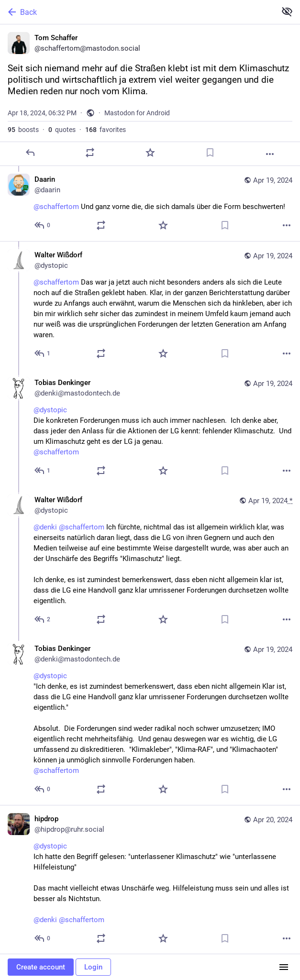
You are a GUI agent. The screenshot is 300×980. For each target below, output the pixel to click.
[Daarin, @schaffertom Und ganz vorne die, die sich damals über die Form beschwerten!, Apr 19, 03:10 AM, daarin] (150, 204)
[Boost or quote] (90, 153)
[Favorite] (150, 153)
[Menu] (284, 967)
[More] (270, 154)
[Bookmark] (210, 153)
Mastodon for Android (137, 113)
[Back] (137, 12)
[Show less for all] (287, 11)
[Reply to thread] (43, 225)
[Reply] (30, 153)
